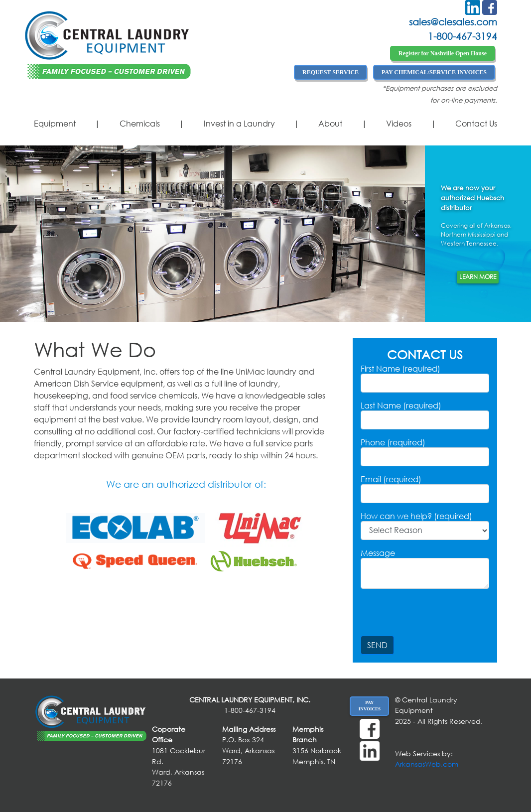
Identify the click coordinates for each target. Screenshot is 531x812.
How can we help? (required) (416, 516)
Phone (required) (393, 442)
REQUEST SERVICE (331, 72)
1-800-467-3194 (463, 36)
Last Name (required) (401, 406)
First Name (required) (400, 369)
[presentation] (436, 616)
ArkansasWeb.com (427, 764)
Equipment (55, 124)
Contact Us (476, 124)
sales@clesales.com (453, 22)
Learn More (478, 277)
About (330, 124)
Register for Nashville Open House (443, 53)
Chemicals (140, 124)
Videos (399, 124)
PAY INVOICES (370, 706)
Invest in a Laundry (239, 124)
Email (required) (391, 479)
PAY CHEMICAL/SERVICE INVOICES (434, 72)
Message (378, 553)
